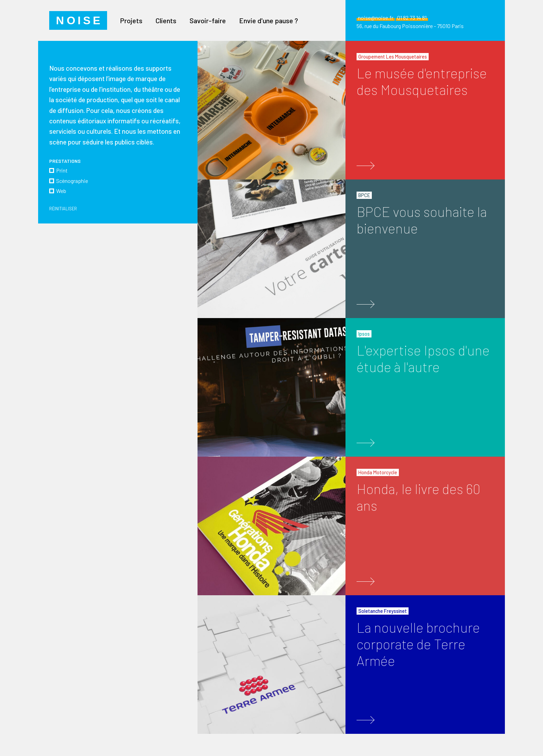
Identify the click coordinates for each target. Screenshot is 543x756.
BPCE (364, 195)
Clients (166, 20)
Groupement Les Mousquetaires (393, 57)
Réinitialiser (64, 209)
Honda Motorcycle (378, 472)
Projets (131, 20)
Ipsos (364, 334)
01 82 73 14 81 (412, 17)
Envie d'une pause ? (269, 20)
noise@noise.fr (376, 17)
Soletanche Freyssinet (383, 611)
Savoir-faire (208, 20)
